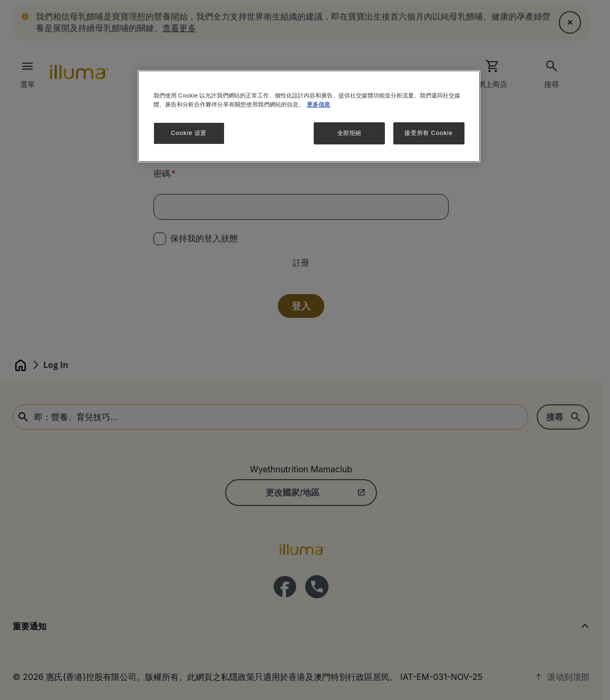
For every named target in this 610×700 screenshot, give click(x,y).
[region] (309, 116)
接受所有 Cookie (428, 133)
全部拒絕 (350, 133)
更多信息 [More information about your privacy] (318, 104)
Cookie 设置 (189, 133)
